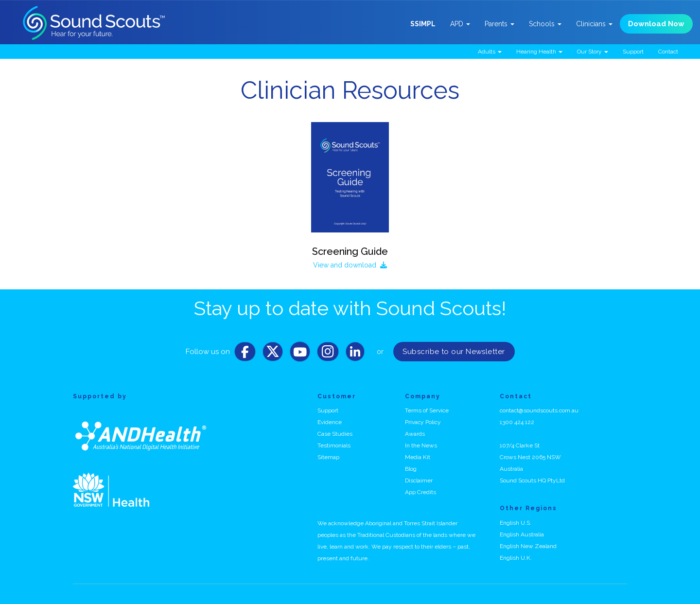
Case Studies (335, 434)
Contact (668, 52)
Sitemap (328, 457)
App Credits (420, 492)
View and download (350, 265)
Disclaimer (419, 480)
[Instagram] (328, 354)
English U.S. (516, 523)
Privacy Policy (423, 422)
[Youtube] (300, 354)
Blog (411, 469)
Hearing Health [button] (539, 52)
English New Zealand (528, 546)
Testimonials (334, 445)
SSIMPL (423, 24)
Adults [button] (490, 52)
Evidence (330, 422)
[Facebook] (245, 354)
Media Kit (418, 457)
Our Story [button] (593, 52)
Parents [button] (499, 24)
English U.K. (516, 558)
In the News (421, 445)
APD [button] (460, 24)
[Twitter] (273, 354)
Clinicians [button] (594, 24)
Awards (415, 434)
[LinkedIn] (355, 354)
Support (633, 52)
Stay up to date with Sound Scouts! (350, 308)
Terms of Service (427, 410)
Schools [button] (545, 24)
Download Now (656, 24)
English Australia (522, 534)
